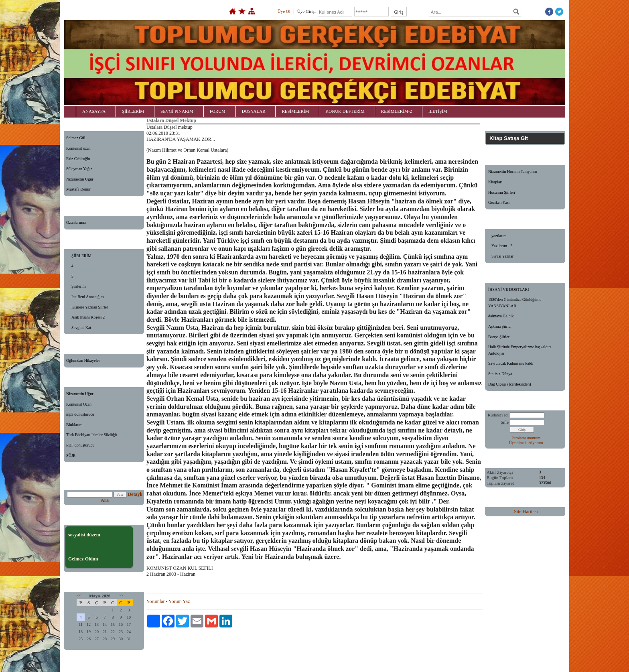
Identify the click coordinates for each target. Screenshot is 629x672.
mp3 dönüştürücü (80, 414)
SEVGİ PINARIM (177, 111)
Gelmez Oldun (83, 559)
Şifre (505, 422)
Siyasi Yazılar (502, 256)
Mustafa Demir (78, 189)
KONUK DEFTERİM (345, 111)
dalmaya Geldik (501, 316)
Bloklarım (74, 425)
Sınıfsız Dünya (500, 374)
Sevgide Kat (81, 328)
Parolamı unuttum (526, 438)
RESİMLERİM (295, 111)
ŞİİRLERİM (133, 111)
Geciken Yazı (499, 202)
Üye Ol (284, 11)
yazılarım (499, 236)
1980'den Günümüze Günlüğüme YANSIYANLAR (515, 303)
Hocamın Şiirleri (502, 192)
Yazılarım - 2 (502, 246)
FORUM (218, 111)
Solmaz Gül (76, 138)
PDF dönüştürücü (80, 445)
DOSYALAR (254, 111)
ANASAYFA (94, 111)
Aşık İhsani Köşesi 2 (88, 317)
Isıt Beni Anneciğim (88, 297)
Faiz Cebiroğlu (78, 159)
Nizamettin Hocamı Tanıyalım (512, 172)
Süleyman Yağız (79, 169)
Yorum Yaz (179, 601)
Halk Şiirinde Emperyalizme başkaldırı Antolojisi (519, 350)
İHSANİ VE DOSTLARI (508, 289)
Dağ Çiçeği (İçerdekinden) (510, 384)
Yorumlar (155, 601)
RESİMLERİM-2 (397, 111)
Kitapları (495, 182)
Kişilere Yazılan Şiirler (90, 307)
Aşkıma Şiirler (500, 326)
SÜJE (71, 456)
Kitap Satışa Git (509, 138)
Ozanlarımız (76, 222)
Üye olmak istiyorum (526, 443)
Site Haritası (526, 512)
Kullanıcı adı (498, 415)
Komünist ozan (78, 148)
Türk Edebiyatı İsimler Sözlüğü (91, 435)
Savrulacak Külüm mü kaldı (511, 363)
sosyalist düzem (84, 535)
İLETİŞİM (438, 111)
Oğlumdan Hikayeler (83, 360)
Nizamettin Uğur (80, 179)
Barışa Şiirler (499, 337)
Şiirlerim (79, 286)
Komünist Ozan (79, 404)
